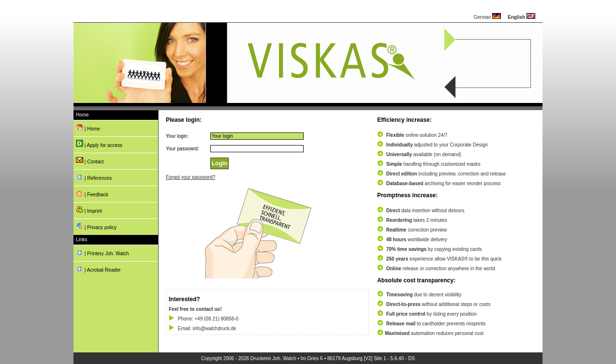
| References (94, 177)
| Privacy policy (96, 226)
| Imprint (89, 210)
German (487, 17)
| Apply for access (99, 144)
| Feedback (92, 193)
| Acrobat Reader (98, 269)
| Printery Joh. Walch (102, 252)
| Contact (90, 160)
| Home (88, 127)
